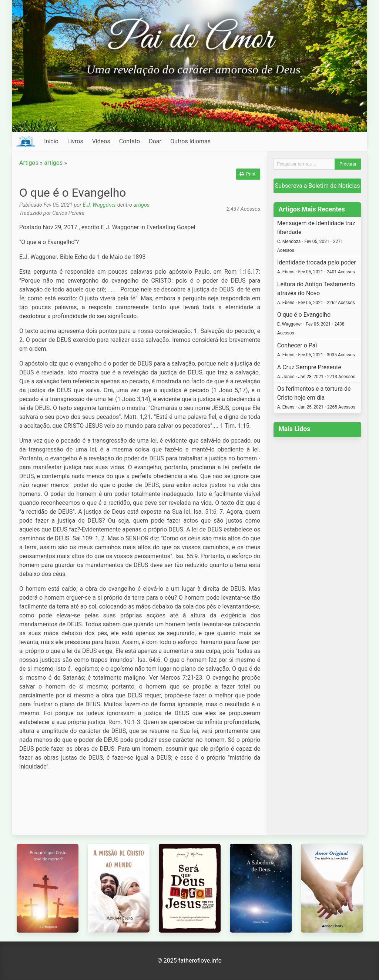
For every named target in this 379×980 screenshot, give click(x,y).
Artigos (29, 163)
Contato (130, 141)
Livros (75, 141)
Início (51, 141)
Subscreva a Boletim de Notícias (318, 186)
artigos (53, 163)
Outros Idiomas (190, 141)
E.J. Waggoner (100, 205)
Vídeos (101, 141)
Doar (155, 141)
